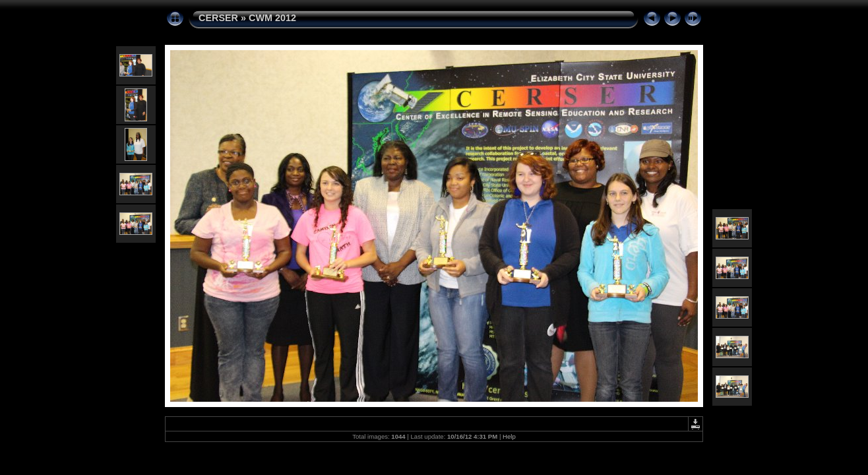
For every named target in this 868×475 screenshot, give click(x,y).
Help (509, 436)
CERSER (218, 18)
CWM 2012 (272, 18)
